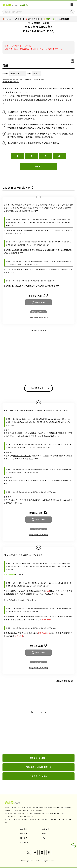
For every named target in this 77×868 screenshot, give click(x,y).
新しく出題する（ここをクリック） (33, 49)
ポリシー (46, 838)
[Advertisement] (38, 733)
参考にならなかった (38, 312)
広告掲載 (46, 829)
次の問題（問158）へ (39, 776)
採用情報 (24, 834)
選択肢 (5, 74)
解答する (38, 167)
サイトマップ (25, 842)
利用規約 (24, 838)
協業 (44, 834)
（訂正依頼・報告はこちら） (11, 82)
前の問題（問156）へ (39, 758)
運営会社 (24, 829)
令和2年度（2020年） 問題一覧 (38, 767)
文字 (29, 74)
